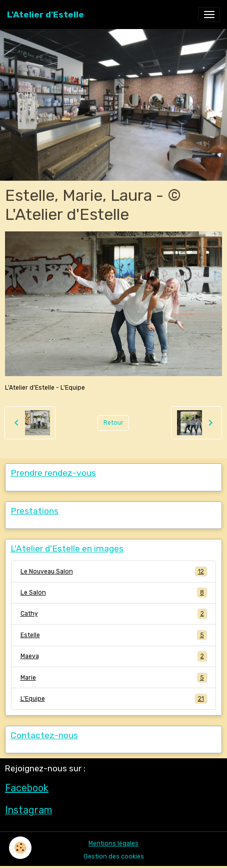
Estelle (114, 635)
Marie (114, 678)
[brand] (45, 15)
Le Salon (114, 593)
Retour (113, 423)
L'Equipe (114, 699)
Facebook (27, 788)
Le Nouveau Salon (114, 571)
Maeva (114, 656)
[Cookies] (20, 848)
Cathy (114, 614)
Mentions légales (113, 843)
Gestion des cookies (114, 856)
